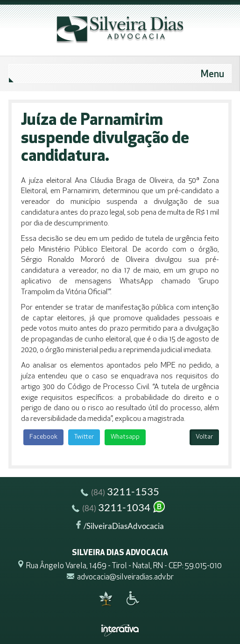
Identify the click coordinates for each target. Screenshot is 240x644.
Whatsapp (125, 437)
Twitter (84, 437)
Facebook (43, 437)
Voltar (204, 437)
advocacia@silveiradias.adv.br (125, 577)
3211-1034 (119, 509)
